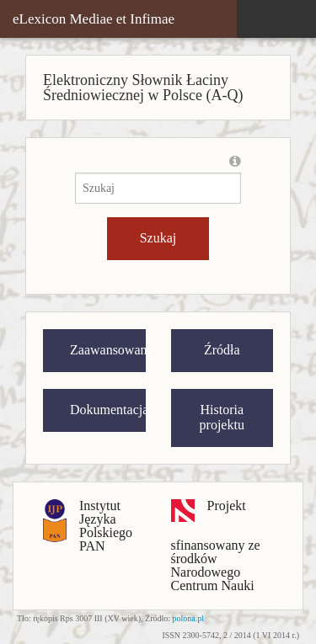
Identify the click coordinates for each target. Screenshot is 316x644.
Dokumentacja (108, 410)
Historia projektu (222, 417)
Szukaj (158, 238)
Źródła (222, 350)
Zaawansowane (108, 350)
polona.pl (189, 618)
